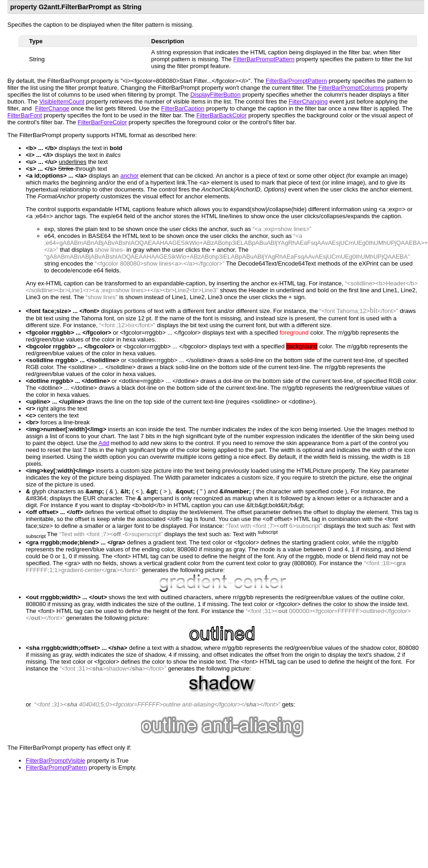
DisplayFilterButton (215, 95)
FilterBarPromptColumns (351, 88)
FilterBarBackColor (221, 115)
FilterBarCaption (183, 108)
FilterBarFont (25, 115)
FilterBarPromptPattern (264, 59)
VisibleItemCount (62, 101)
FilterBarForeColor (103, 122)
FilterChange (52, 108)
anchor (129, 176)
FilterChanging (308, 101)
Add (104, 443)
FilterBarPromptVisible (56, 761)
